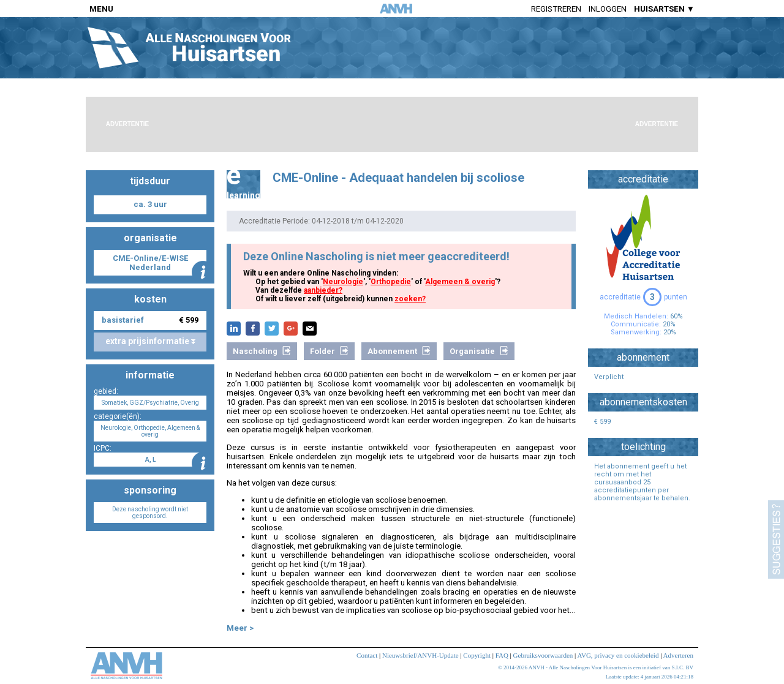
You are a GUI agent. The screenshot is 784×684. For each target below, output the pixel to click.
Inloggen (608, 9)
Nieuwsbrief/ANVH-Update (420, 655)
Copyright (477, 655)
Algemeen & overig (460, 282)
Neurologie (343, 282)
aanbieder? (323, 290)
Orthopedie (391, 282)
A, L (150, 460)
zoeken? (410, 299)
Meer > (240, 628)
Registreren (556, 9)
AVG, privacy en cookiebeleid (618, 655)
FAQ (502, 655)
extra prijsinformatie (150, 341)
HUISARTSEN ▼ (664, 9)
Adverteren (678, 655)
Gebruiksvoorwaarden (543, 655)
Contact (367, 655)
